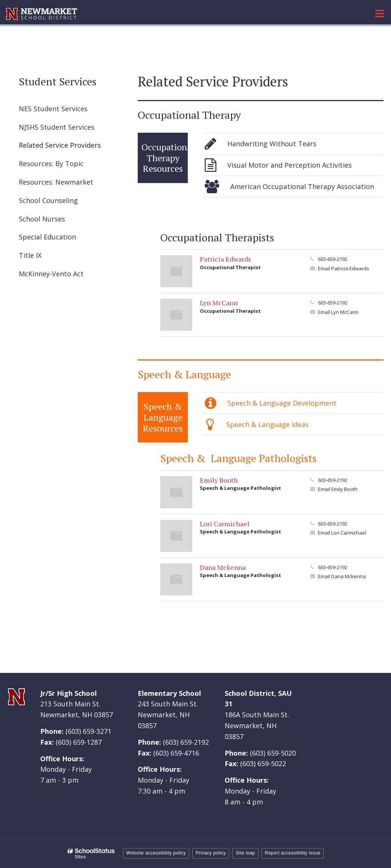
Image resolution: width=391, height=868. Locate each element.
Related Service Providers (60, 145)
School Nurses (42, 219)
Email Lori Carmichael (342, 533)
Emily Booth (219, 480)
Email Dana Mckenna (342, 576)
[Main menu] (380, 13)
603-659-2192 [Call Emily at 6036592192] (333, 480)
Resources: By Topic (51, 164)
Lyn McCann (219, 303)
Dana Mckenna (223, 567)
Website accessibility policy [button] (156, 853)
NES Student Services (66, 111)
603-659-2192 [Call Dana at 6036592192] (333, 567)
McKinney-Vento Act (51, 274)
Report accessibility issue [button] (293, 853)
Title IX (30, 255)
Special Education (47, 237)
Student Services (58, 81)
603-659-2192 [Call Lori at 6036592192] (333, 524)
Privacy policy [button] (211, 853)
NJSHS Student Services (70, 129)
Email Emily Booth (338, 489)
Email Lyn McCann (338, 312)
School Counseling (48, 200)
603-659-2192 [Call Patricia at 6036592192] (333, 259)
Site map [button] (245, 853)
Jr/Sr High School (68, 693)
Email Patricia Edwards (344, 268)
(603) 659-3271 (88, 731)
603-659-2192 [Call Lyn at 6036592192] (333, 303)
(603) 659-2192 (186, 742)
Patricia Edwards (225, 259)
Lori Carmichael (225, 524)
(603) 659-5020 (273, 753)
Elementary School (169, 693)
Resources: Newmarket (56, 182)
